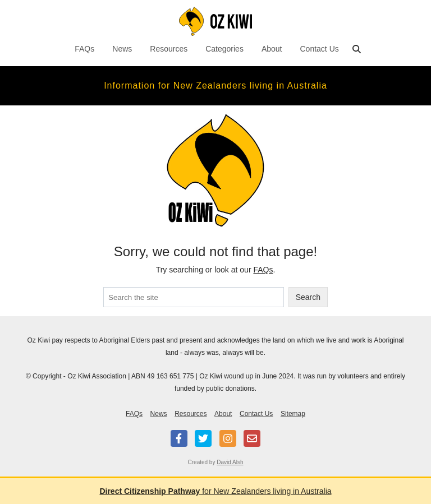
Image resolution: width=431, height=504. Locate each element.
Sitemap (293, 414)
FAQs (84, 49)
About (272, 49)
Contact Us (320, 49)
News (122, 49)
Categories (224, 49)
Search (308, 297)
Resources (169, 49)
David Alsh (230, 462)
